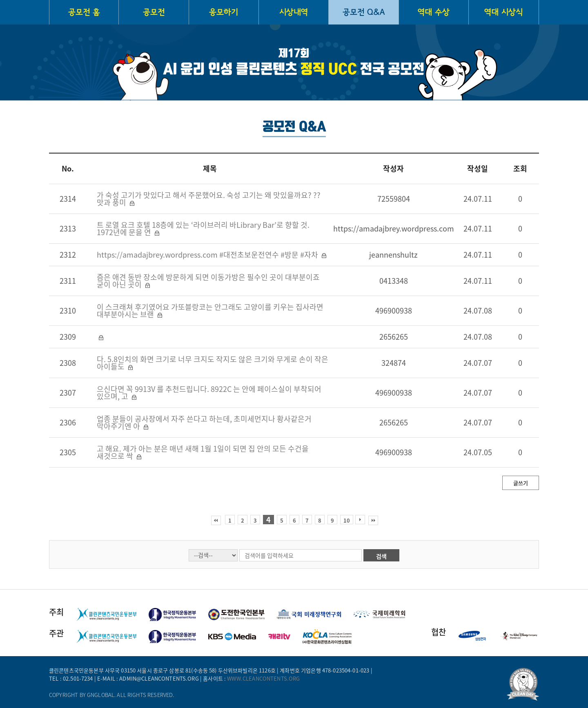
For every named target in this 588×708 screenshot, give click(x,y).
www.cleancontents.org (263, 678)
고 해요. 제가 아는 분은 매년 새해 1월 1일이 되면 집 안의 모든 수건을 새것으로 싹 (203, 452)
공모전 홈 (84, 12)
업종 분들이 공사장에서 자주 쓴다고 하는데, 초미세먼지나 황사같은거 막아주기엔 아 (204, 422)
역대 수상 (434, 12)
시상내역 (294, 12)
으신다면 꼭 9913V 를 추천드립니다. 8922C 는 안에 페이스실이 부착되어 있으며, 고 (209, 393)
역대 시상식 (503, 12)
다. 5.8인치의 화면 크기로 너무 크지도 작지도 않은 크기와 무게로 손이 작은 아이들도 (213, 363)
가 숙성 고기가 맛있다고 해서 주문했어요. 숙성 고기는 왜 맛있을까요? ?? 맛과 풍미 (209, 199)
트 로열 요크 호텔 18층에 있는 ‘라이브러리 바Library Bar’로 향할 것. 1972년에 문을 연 (203, 228)
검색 (381, 556)
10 (347, 520)
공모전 (154, 12)
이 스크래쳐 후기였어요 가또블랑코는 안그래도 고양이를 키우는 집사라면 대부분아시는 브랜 (210, 311)
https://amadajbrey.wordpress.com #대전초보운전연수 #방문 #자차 (208, 255)
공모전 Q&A (364, 12)
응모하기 (224, 12)
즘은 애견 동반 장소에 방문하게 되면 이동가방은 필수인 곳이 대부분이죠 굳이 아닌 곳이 (208, 281)
